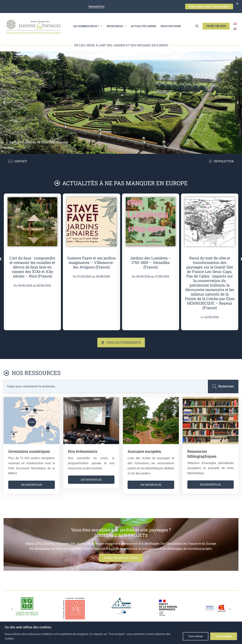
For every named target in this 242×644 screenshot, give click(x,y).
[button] (197, 26)
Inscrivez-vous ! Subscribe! (209, 6)
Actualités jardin (144, 26)
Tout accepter (224, 636)
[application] (101, 26)
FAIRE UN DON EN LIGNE (121, 558)
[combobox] (105, 386)
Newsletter (97, 6)
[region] (121, 633)
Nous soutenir (171, 26)
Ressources (116, 26)
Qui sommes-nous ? (88, 26)
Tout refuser (196, 636)
